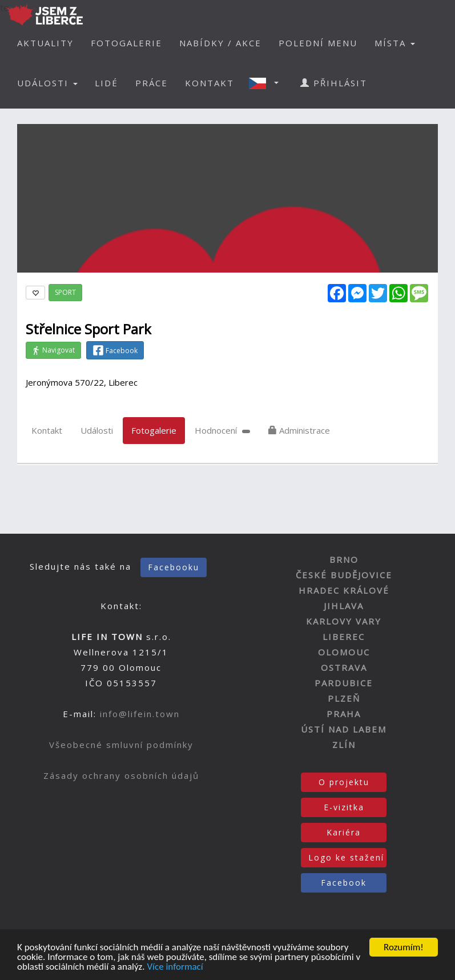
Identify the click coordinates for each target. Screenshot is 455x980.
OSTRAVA (344, 667)
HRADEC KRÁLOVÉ (344, 590)
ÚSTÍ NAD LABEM (344, 729)
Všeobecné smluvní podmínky (121, 745)
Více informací (175, 968)
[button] (267, 83)
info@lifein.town (140, 714)
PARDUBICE (344, 683)
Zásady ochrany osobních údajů (121, 775)
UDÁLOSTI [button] (47, 83)
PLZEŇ (344, 698)
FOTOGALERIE (126, 43)
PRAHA (344, 714)
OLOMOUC (344, 652)
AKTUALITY (45, 43)
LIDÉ (106, 83)
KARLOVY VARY (344, 621)
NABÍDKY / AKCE (220, 43)
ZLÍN (344, 745)
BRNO (344, 559)
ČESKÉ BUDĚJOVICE (344, 575)
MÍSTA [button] (395, 43)
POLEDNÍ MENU (318, 43)
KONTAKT (210, 83)
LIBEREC (344, 637)
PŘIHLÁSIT (334, 83)
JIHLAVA (344, 606)
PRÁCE (152, 83)
